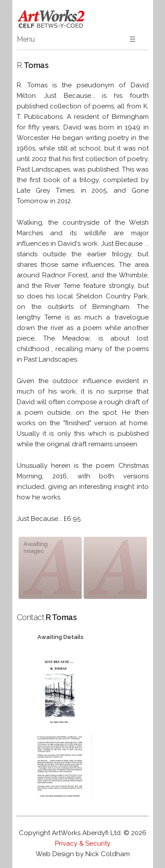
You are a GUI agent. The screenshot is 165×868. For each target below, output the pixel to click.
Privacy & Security (83, 843)
